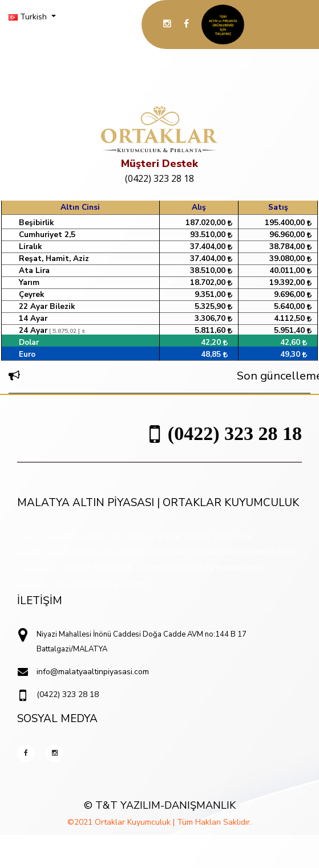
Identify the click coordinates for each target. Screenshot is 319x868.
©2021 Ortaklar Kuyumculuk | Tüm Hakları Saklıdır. (159, 822)
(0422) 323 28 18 (159, 178)
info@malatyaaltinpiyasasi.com (93, 672)
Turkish (29, 17)
